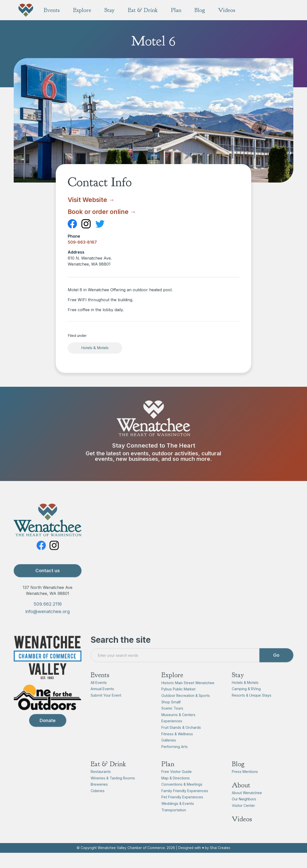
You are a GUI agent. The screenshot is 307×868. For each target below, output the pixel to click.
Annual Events (102, 699)
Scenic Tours (172, 718)
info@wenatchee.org (48, 621)
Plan (168, 774)
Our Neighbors (244, 809)
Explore (172, 685)
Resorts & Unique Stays (252, 705)
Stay (238, 685)
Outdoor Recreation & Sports (186, 705)
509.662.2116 (48, 614)
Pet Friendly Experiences (182, 807)
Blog (238, 774)
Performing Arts (175, 756)
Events (100, 685)
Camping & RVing (246, 699)
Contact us (48, 580)
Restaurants (101, 781)
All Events (99, 692)
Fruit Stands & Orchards (181, 737)
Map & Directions (176, 788)
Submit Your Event (106, 705)
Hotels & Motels (95, 348)
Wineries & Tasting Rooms (113, 788)
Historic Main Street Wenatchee (188, 693)
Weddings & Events (178, 813)
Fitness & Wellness (177, 744)
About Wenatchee (247, 803)
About (241, 795)
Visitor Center (243, 815)
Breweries (99, 794)
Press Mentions (245, 781)
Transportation (174, 820)
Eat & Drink (108, 774)
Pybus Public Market (178, 699)
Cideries (98, 801)
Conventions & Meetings (182, 794)
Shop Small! (171, 712)
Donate (48, 730)
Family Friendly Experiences (185, 801)
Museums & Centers (178, 724)
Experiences (172, 731)
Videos (242, 829)
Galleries (169, 750)
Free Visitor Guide (177, 781)
